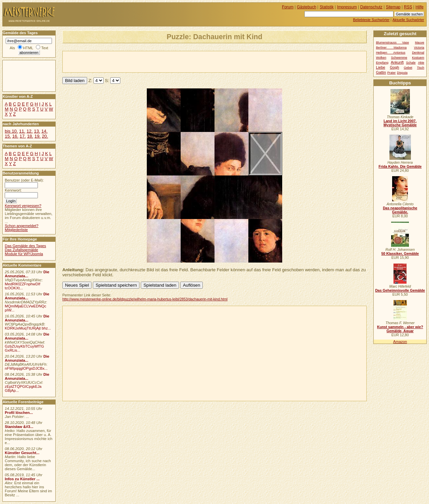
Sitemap (393, 7)
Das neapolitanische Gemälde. (400, 210)
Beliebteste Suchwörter (371, 20)
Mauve (420, 43)
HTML (28, 48)
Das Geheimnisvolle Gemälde (400, 290)
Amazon (400, 342)
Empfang (382, 63)
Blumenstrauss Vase (393, 43)
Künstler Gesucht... (22, 453)
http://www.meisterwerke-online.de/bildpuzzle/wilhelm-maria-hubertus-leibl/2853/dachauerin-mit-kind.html (145, 299)
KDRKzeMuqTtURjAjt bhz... (28, 328)
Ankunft (397, 62)
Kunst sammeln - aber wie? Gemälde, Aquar (400, 329)
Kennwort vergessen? (23, 206)
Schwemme (399, 58)
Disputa (402, 73)
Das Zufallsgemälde (21, 250)
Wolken (381, 58)
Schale (411, 63)
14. (44, 131)
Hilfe (420, 7)
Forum (288, 7)
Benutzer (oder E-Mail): (24, 180)
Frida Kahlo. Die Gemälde (400, 166)
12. (29, 131)
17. (23, 136)
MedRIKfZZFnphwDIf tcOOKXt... (22, 286)
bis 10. (11, 131)
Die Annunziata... (27, 274)
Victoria (419, 48)
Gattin (381, 72)
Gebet (408, 68)
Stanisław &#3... (19, 427)
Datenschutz (371, 7)
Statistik (327, 7)
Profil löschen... (19, 413)
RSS (408, 7)
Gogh (394, 67)
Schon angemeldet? (21, 226)
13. (37, 131)
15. (8, 136)
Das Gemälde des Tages (25, 246)
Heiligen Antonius (391, 53)
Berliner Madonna (391, 48)
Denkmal (418, 53)
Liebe (381, 67)
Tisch (421, 68)
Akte (421, 63)
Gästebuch (307, 7)
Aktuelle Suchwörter (408, 20)
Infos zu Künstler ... (22, 479)
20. (45, 136)
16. (15, 136)
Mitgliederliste (16, 230)
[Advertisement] (141, 61)
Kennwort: (13, 190)
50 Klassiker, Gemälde (400, 254)
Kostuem (418, 58)
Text (45, 48)
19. (38, 136)
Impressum (347, 7)
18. (30, 136)
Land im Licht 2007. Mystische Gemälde (400, 123)
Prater (391, 73)
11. (22, 131)
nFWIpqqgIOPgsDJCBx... (26, 368)
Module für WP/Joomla (24, 254)
